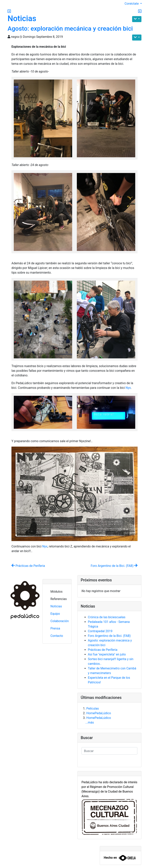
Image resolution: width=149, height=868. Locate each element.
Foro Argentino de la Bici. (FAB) (114, 566)
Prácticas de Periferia (28, 566)
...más (90, 722)
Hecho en (110, 858)
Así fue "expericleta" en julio (107, 654)
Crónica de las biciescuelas (107, 617)
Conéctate (132, 4)
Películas (93, 708)
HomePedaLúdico (99, 713)
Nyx (128, 388)
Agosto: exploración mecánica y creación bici (70, 29)
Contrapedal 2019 (100, 631)
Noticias (22, 19)
